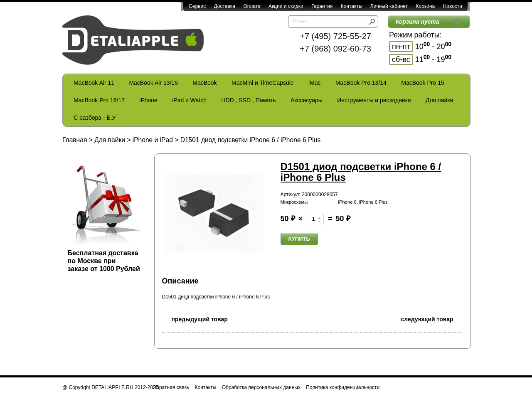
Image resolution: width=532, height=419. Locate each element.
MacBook (204, 83)
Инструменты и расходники (374, 100)
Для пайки (439, 100)
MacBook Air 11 (94, 83)
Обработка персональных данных (261, 387)
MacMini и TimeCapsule (263, 83)
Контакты (352, 6)
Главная (75, 140)
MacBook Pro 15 (423, 83)
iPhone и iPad (153, 140)
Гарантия (322, 6)
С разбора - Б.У (95, 118)
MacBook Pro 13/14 (361, 83)
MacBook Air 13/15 (153, 83)
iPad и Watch (189, 100)
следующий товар (432, 319)
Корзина (425, 6)
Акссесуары (307, 100)
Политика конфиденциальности (343, 387)
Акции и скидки (286, 6)
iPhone (148, 100)
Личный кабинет (389, 6)
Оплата (252, 6)
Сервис (197, 6)
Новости (453, 6)
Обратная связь (171, 387)
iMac (315, 83)
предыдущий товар (195, 319)
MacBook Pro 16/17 (99, 100)
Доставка (224, 6)
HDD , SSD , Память (248, 100)
